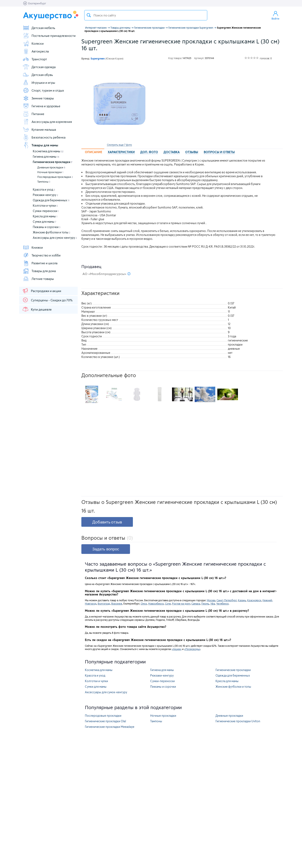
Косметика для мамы (48, 151)
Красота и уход (44, 189)
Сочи (168, 604)
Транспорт (35, 59)
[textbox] (146, 15)
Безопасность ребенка (44, 137)
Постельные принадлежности (49, 36)
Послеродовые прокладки (55, 177)
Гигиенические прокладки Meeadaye (110, 727)
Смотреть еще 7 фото (119, 145)
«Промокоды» (192, 649)
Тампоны (44, 182)
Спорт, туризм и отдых (43, 90)
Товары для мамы (40, 145)
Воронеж (117, 604)
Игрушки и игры (39, 83)
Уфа (213, 604)
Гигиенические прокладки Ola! (105, 721)
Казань (242, 600)
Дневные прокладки (51, 167)
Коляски (33, 43)
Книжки (33, 247)
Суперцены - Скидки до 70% (47, 300)
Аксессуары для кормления (47, 122)
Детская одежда (39, 67)
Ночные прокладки (50, 172)
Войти (275, 15)
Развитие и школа (40, 263)
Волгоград (104, 604)
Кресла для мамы (45, 216)
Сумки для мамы (44, 222)
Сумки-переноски (46, 211)
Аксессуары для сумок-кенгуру (55, 238)
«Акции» (177, 649)
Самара (196, 604)
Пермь (205, 604)
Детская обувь (38, 75)
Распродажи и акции (42, 291)
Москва (211, 600)
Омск (144, 604)
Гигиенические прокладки (53, 162)
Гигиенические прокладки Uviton (238, 721)
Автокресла (36, 51)
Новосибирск (156, 604)
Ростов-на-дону (181, 604)
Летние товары (38, 279)
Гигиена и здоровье (42, 106)
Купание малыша (39, 129)
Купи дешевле (37, 309)
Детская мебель (39, 28)
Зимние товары (38, 98)
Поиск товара (89, 15)
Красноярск (254, 600)
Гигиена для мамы (46, 157)
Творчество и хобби (42, 255)
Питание (33, 114)
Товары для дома (39, 271)
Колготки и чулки (45, 206)
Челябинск (222, 604)
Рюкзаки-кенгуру (45, 195)
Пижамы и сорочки (47, 227)
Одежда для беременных (51, 200)
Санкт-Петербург (227, 600)
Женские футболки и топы (52, 232)
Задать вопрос (106, 549)
